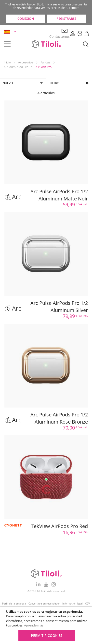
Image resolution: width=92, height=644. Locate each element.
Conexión (26, 19)
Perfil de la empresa (14, 604)
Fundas (45, 62)
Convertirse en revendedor (44, 604)
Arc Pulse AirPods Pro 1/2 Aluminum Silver (59, 307)
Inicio (7, 62)
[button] (11, 31)
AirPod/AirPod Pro (16, 67)
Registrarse (66, 19)
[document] (47, 625)
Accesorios (26, 62)
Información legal (72, 604)
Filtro (69, 83)
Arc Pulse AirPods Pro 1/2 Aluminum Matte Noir (59, 195)
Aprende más (34, 625)
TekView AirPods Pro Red (60, 526)
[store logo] (46, 44)
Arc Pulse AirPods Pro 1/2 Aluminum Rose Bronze (59, 418)
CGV (87, 604)
